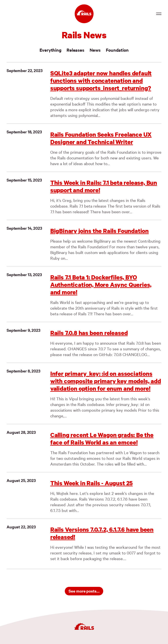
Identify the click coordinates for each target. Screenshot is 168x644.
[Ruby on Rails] (84, 14)
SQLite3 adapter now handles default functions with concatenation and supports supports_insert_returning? (101, 80)
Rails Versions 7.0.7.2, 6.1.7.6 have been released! (102, 533)
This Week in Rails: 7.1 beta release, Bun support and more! (104, 186)
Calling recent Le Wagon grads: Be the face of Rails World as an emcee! (102, 438)
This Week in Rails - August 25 (91, 483)
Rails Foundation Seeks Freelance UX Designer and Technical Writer (101, 138)
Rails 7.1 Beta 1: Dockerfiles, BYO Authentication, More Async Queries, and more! (101, 285)
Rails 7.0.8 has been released (89, 333)
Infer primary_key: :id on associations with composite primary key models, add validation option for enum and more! (106, 381)
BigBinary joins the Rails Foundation (99, 231)
